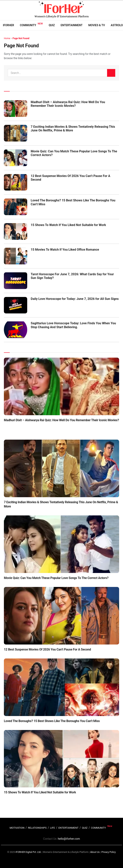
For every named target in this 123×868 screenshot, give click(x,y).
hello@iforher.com (69, 839)
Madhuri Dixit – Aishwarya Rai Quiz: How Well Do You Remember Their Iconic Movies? (68, 104)
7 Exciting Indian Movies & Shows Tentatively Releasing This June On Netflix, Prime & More (73, 129)
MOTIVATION (17, 828)
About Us (95, 852)
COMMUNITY (98, 828)
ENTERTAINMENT (68, 828)
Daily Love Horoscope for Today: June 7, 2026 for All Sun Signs (75, 299)
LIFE (53, 828)
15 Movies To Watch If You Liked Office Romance (65, 250)
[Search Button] (111, 73)
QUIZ (85, 828)
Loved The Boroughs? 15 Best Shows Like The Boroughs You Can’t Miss (52, 721)
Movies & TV (97, 25)
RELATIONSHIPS (37, 828)
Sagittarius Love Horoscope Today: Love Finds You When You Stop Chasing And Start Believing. (73, 325)
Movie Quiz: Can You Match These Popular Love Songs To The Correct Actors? (56, 578)
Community (28, 25)
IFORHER (8, 25)
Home (7, 38)
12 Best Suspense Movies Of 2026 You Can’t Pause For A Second (47, 649)
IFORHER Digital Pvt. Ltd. (28, 852)
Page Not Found (21, 38)
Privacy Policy (109, 852)
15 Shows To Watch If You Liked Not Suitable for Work (68, 225)
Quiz (52, 25)
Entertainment (72, 25)
